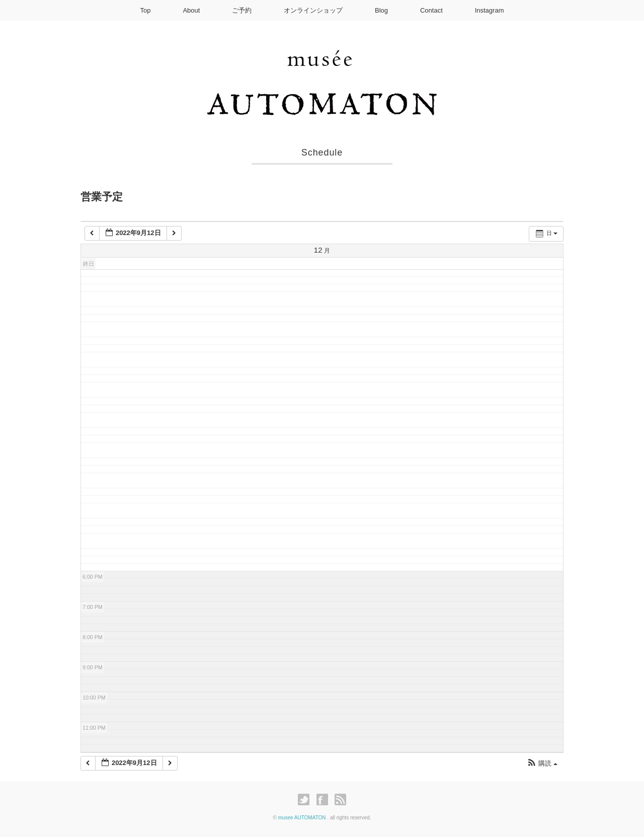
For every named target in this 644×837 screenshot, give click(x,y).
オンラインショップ (313, 10)
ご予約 (242, 10)
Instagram (490, 10)
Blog (381, 10)
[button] (542, 764)
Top (146, 10)
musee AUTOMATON (303, 818)
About (191, 10)
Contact (431, 10)
